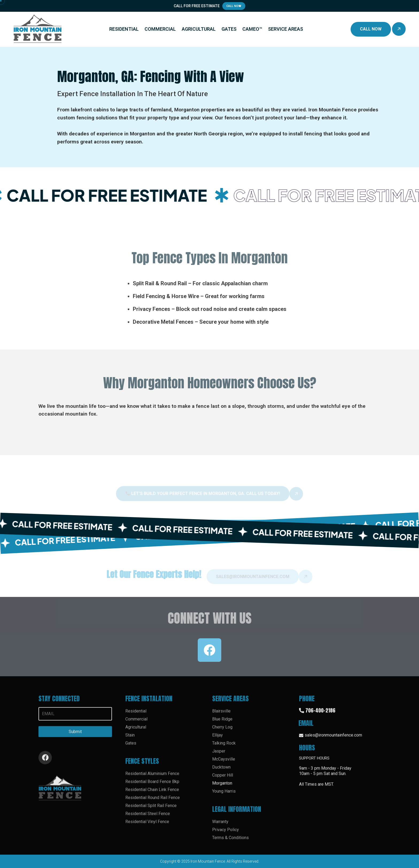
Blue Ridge (222, 723)
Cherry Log (222, 731)
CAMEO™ (252, 29)
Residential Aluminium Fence (152, 777)
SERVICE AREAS (286, 29)
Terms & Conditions (230, 841)
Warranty (220, 825)
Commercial (136, 723)
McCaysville (224, 763)
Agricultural (136, 731)
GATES (229, 29)
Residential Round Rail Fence (153, 801)
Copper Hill (223, 779)
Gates (131, 747)
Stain (130, 739)
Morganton (222, 787)
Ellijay (218, 739)
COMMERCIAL (160, 29)
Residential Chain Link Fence (152, 793)
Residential (136, 715)
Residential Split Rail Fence (151, 809)
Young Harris (224, 795)
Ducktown (221, 771)
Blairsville (221, 715)
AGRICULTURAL (199, 29)
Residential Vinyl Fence (147, 825)
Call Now (234, 6)
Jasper (219, 755)
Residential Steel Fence (148, 817)
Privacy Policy (226, 833)
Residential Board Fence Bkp (152, 785)
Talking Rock (224, 747)
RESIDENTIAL (124, 29)
